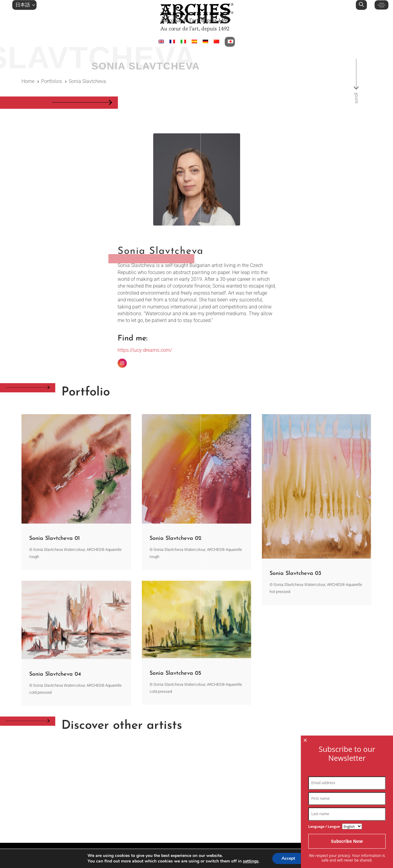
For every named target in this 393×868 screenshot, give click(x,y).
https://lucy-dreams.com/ (145, 350)
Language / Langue (324, 860)
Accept (288, 858)
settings (251, 861)
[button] (24, 5)
